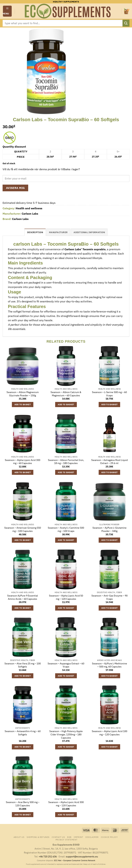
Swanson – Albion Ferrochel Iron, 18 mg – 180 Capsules (66, 462)
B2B (69, 837)
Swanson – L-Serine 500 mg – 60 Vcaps (109, 394)
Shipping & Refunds (38, 837)
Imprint (78, 837)
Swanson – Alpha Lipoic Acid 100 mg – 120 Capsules (109, 733)
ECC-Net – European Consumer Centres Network (75, 860)
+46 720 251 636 (48, 856)
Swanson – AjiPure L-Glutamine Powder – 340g (109, 529)
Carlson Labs (30, 214)
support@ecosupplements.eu (82, 856)
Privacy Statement (66, 840)
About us (19, 837)
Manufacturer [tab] (58, 232)
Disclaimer (92, 837)
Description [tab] (35, 232)
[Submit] (126, 23)
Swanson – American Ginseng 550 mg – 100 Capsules (23, 529)
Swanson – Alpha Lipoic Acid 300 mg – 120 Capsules (66, 804)
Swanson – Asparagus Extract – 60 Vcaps (66, 665)
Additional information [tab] (89, 232)
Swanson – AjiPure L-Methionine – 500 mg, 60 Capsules (109, 665)
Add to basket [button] (23, 404)
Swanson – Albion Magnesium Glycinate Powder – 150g (23, 394)
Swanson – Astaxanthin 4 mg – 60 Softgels (23, 733)
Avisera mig (15, 188)
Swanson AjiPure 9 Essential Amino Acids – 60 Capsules (23, 597)
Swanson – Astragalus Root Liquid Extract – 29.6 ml (109, 462)
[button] (7, 11)
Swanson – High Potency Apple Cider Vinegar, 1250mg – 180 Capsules (66, 734)
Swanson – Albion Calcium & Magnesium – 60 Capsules (66, 394)
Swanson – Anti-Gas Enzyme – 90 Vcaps (109, 597)
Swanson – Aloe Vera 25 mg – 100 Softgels (23, 665)
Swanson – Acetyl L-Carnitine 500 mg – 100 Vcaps (66, 529)
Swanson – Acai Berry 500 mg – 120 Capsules (23, 804)
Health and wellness (29, 208)
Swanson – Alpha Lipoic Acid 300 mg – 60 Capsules (23, 462)
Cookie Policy (109, 837)
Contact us (58, 837)
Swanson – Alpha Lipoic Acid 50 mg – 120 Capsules (66, 597)
